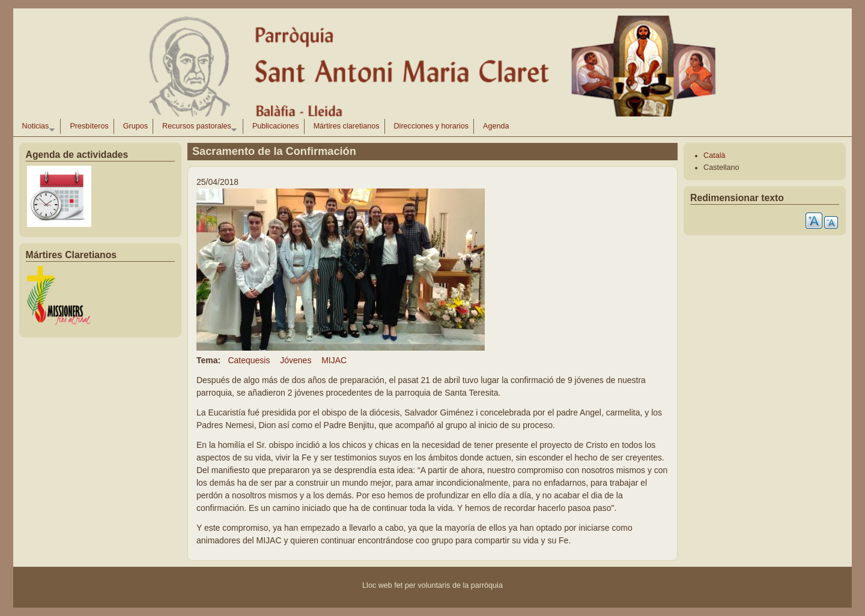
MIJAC (334, 360)
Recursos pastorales (197, 128)
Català (714, 156)
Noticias (36, 128)
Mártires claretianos (347, 126)
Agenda (496, 126)
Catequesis (249, 360)
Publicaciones (276, 126)
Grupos (135, 126)
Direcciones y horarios (432, 126)
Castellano (721, 168)
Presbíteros (89, 126)
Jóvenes (296, 360)
